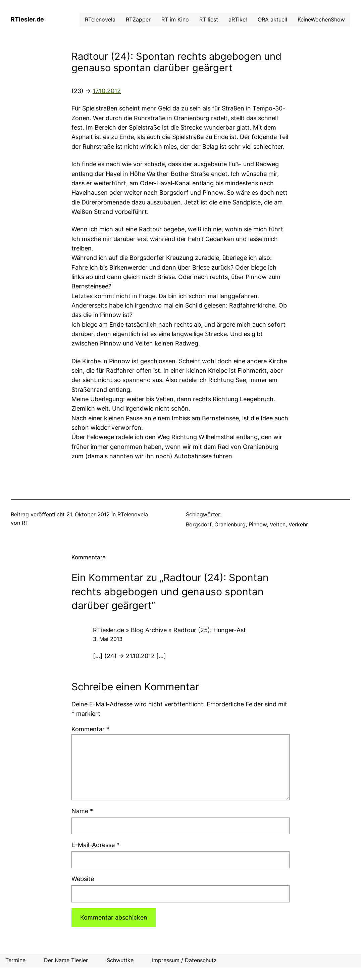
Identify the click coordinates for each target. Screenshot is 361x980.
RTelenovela (133, 515)
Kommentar (90, 729)
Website (83, 879)
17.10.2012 (107, 91)
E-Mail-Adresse (95, 845)
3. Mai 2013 (108, 639)
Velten (278, 525)
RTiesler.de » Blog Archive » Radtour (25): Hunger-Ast (169, 630)
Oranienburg (230, 525)
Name (82, 811)
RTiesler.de (27, 19)
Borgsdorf (199, 525)
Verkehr (298, 525)
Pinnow (258, 525)
